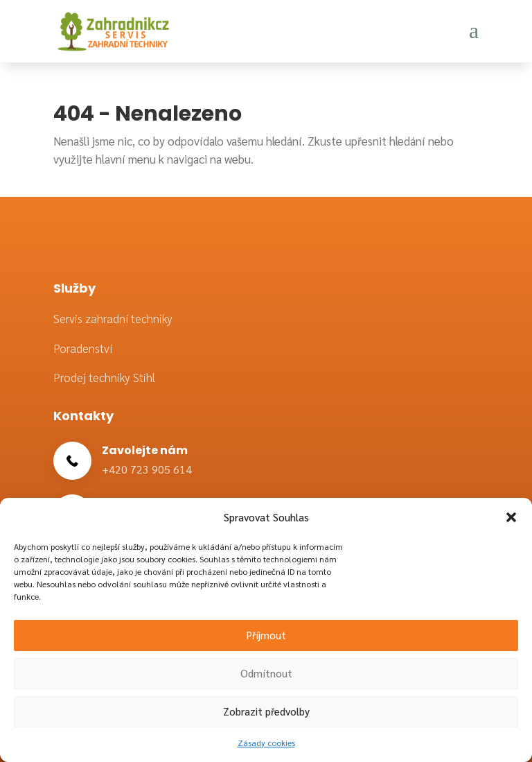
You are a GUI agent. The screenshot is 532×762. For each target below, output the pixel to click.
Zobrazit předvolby (266, 711)
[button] (511, 517)
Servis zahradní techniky (113, 318)
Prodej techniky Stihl (104, 377)
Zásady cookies (266, 743)
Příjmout (266, 635)
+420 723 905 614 (147, 469)
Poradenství (83, 348)
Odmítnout (266, 673)
